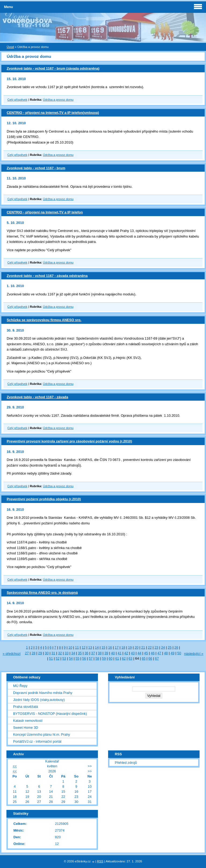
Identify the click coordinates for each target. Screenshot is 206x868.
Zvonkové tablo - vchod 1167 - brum (36, 168)
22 (150, 647)
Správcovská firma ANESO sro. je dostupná (42, 593)
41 (120, 653)
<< (15, 766)
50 (179, 653)
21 (143, 647)
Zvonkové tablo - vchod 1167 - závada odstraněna (47, 276)
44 (139, 653)
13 (90, 647)
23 (156, 647)
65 (144, 658)
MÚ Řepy (20, 686)
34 (73, 653)
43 (133, 653)
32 (60, 653)
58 (97, 658)
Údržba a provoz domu (58, 100)
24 (163, 647)
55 (78, 658)
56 (84, 658)
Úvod (10, 47)
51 (51, 658)
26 (176, 647)
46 (153, 653)
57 (91, 658)
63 (130, 658)
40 (113, 653)
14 (97, 647)
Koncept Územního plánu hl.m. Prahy (42, 734)
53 (64, 658)
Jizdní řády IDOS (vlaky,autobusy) (39, 700)
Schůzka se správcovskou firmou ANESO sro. (44, 320)
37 (93, 653)
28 (34, 653)
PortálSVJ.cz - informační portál (37, 741)
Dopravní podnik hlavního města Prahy (43, 693)
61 (117, 658)
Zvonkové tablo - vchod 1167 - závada (37, 397)
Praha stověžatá (25, 707)
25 (170, 647)
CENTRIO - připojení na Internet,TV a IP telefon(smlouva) (53, 113)
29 (40, 653)
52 (58, 658)
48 (166, 653)
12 (83, 647)
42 (126, 653)
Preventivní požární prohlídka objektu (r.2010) (44, 499)
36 (86, 653)
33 (67, 653)
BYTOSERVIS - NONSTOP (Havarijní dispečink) (50, 714)
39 (106, 653)
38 (100, 653)
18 (123, 647)
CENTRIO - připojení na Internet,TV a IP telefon (45, 212)
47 (159, 653)
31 (53, 653)
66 (150, 658)
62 (124, 658)
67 (157, 658)
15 (103, 647)
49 (172, 653)
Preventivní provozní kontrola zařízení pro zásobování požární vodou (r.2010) (69, 441)
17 (117, 647)
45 (146, 653)
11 (77, 647)
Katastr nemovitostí (28, 721)
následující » (194, 654)
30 (47, 653)
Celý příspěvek (17, 100)
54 (71, 658)
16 (110, 647)
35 (80, 653)
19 (130, 647)
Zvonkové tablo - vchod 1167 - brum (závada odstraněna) (53, 68)
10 (70, 647)
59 (104, 658)
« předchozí (12, 654)
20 (137, 647)
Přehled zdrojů (126, 763)
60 (111, 658)
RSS (100, 861)
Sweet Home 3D (26, 728)
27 (27, 653)
